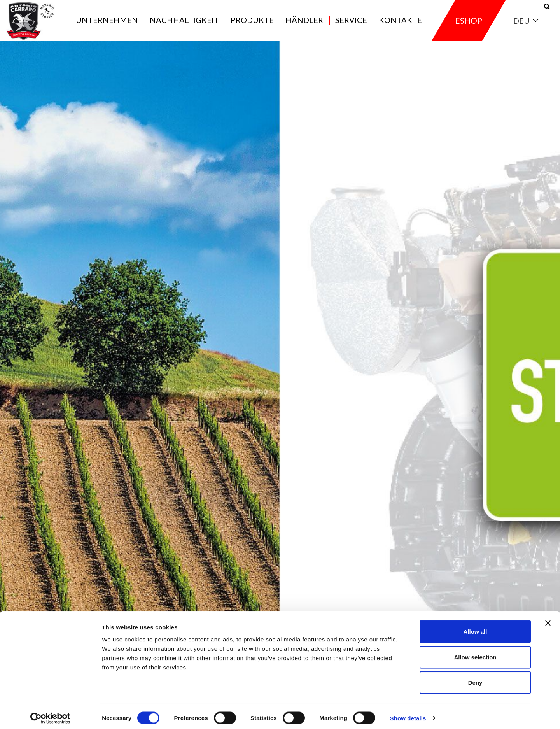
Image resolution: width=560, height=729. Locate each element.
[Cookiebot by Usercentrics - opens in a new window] (50, 714)
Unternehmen (107, 24)
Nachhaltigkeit (184, 24)
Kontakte (400, 24)
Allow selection (475, 653)
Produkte (252, 24)
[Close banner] (548, 619)
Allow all (475, 627)
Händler (304, 24)
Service (351, 24)
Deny (475, 678)
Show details (408, 714)
